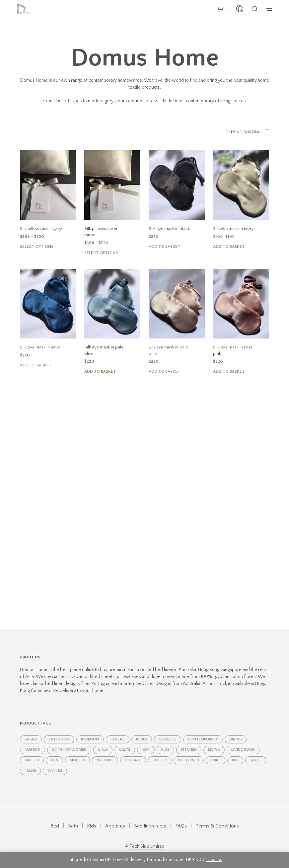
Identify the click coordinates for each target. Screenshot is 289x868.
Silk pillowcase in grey (41, 229)
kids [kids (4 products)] (165, 743)
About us (115, 819)
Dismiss (214, 860)
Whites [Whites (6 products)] (55, 764)
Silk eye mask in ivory (233, 228)
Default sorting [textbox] (243, 132)
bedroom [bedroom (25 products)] (90, 733)
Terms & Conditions (217, 819)
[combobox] (232, 130)
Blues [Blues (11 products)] (142, 733)
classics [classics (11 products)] (168, 733)
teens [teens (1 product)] (30, 764)
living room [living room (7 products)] (243, 743)
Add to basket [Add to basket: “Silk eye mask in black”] (164, 246)
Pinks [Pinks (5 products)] (216, 753)
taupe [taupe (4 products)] (256, 753)
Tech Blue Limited (147, 840)
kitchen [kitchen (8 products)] (189, 743)
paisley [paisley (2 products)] (160, 753)
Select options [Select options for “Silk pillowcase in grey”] (37, 246)
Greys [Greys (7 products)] (125, 743)
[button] (223, 8)
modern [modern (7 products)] (77, 753)
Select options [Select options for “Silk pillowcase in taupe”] (101, 246)
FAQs (181, 819)
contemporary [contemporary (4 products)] (203, 733)
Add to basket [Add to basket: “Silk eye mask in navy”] (36, 359)
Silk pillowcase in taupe (106, 229)
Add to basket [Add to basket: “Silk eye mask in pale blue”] (101, 362)
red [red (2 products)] (235, 753)
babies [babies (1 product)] (31, 733)
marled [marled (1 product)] (32, 753)
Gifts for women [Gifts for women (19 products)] (69, 743)
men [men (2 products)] (54, 753)
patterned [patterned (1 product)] (189, 753)
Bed (55, 819)
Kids (92, 819)
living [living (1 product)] (214, 743)
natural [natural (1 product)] (105, 753)
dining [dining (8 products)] (236, 733)
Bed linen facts (150, 819)
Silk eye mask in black (169, 229)
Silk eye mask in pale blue (104, 343)
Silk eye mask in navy (40, 341)
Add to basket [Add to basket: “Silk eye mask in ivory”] (229, 245)
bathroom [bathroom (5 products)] (59, 733)
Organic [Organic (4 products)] (133, 753)
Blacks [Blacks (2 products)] (118, 733)
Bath (73, 819)
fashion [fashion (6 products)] (33, 743)
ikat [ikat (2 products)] (146, 743)
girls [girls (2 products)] (103, 743)
